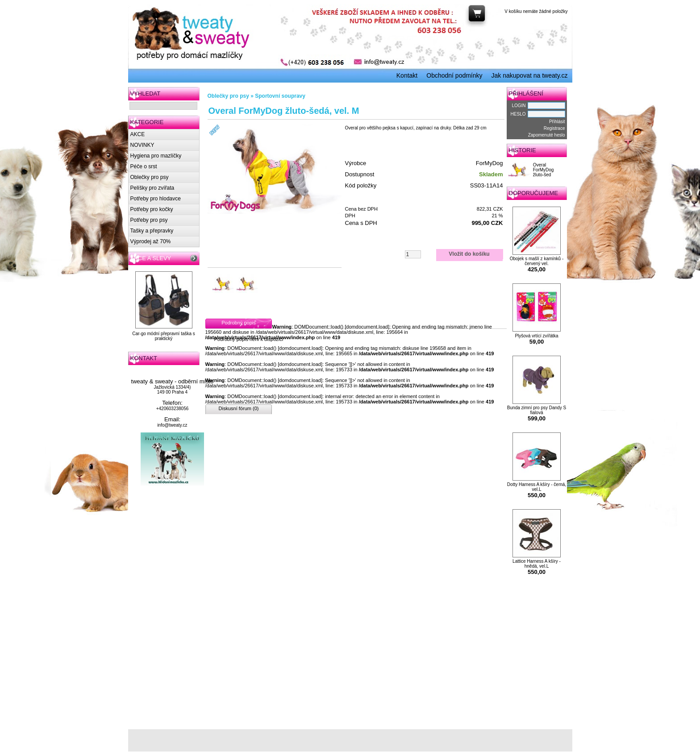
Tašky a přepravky (152, 231)
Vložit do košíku (469, 254)
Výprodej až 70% (151, 241)
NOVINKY (142, 145)
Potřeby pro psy (149, 220)
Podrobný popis (238, 323)
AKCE (138, 134)
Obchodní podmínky (454, 75)
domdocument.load (367, 327)
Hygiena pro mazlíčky (156, 156)
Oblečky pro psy (150, 177)
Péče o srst (144, 166)
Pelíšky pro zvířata (152, 188)
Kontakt (407, 75)
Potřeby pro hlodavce (156, 199)
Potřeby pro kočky (152, 209)
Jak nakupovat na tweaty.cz (530, 75)
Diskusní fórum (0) (239, 408)
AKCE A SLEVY (151, 258)
